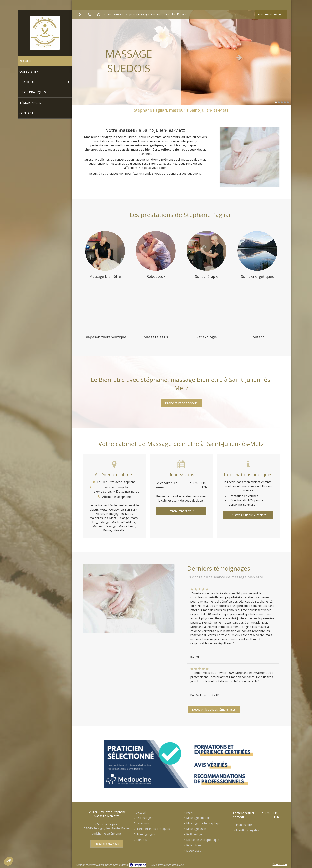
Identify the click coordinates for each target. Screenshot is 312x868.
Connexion (280, 864)
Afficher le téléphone (117, 497)
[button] (8, 861)
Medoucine (178, 865)
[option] (181, 58)
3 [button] (282, 102)
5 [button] (288, 102)
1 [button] (276, 102)
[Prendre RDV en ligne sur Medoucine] (181, 764)
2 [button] (279, 102)
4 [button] (285, 102)
